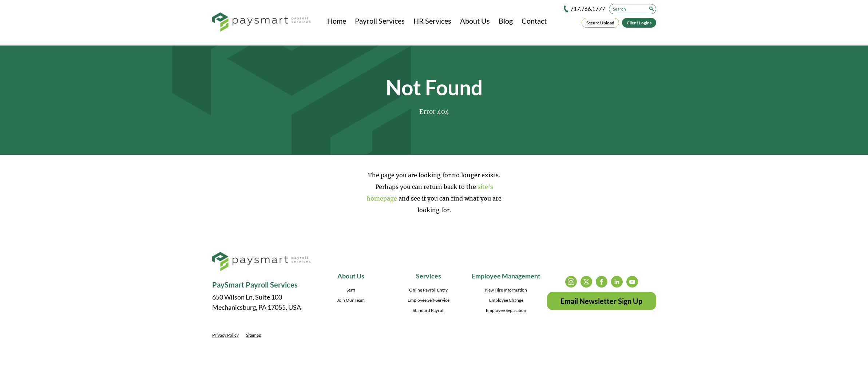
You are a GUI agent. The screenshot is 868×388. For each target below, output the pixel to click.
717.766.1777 (588, 9)
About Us (475, 21)
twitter (586, 282)
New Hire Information (506, 290)
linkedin (617, 282)
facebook (602, 282)
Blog (506, 21)
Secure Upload (600, 23)
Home (337, 21)
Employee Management (506, 276)
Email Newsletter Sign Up (601, 301)
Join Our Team (351, 300)
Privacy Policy (225, 335)
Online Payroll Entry (428, 290)
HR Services (432, 21)
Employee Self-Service (429, 300)
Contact (534, 21)
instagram (571, 282)
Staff (351, 290)
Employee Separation (506, 310)
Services (429, 276)
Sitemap (254, 335)
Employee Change (506, 300)
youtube (632, 282)
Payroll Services (380, 21)
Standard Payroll (429, 310)
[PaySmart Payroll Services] (261, 23)
